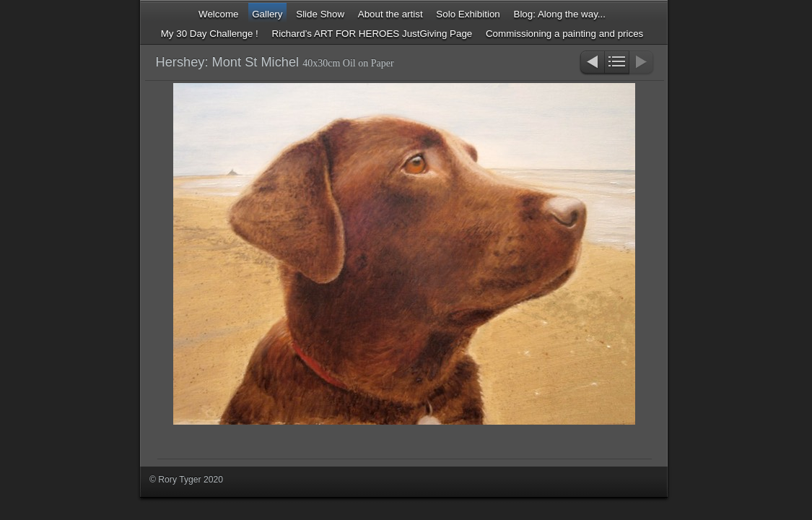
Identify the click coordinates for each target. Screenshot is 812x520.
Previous (591, 63)
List (617, 63)
